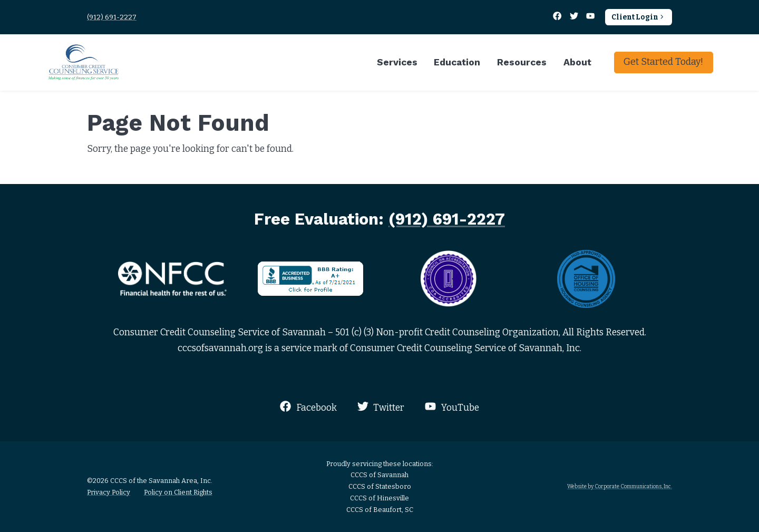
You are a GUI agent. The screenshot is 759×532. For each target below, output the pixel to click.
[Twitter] (575, 17)
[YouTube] (591, 17)
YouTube (452, 407)
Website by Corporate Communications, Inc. (620, 486)
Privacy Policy (109, 492)
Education (457, 62)
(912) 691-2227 (112, 17)
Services (397, 62)
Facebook (308, 407)
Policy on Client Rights (178, 492)
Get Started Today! (663, 62)
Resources (522, 62)
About (577, 62)
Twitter (381, 407)
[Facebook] (558, 17)
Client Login (639, 17)
